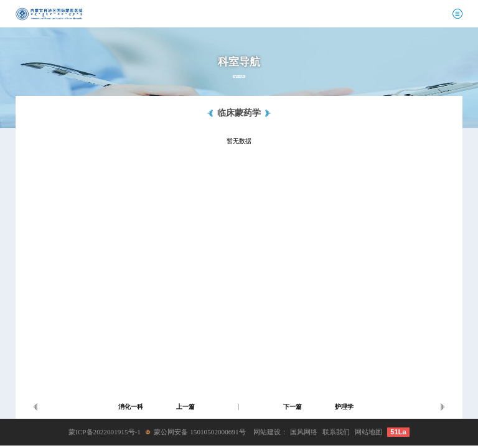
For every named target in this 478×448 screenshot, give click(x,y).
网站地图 (368, 432)
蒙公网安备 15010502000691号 (199, 432)
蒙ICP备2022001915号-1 (105, 432)
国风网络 (304, 432)
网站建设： (270, 432)
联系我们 (336, 432)
